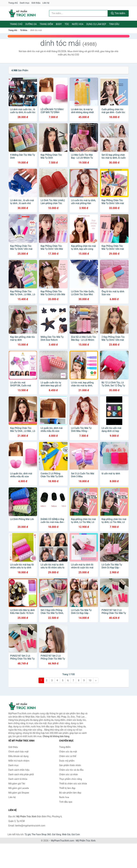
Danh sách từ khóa (18, 779)
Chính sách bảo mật (19, 752)
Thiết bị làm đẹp (67, 788)
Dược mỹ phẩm (67, 761)
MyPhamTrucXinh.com (63, 841)
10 (90, 680)
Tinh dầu (114, 24)
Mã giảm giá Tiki (17, 784)
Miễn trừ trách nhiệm (19, 761)
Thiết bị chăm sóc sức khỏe (73, 784)
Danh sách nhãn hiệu (19, 770)
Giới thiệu (36, 3)
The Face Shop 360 (41, 834)
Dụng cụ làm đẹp (96, 24)
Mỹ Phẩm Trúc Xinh (86, 841)
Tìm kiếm (118, 13)
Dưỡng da (31, 24)
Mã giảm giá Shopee (19, 793)
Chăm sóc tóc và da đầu (71, 770)
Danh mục (25, 3)
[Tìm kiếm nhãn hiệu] (78, 13)
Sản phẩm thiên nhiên (70, 765)
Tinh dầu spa (66, 802)
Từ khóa (24, 30)
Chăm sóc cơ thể (68, 756)
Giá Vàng (56, 834)
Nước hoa (78, 24)
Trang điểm (46, 24)
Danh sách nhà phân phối (21, 774)
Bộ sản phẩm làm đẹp (70, 793)
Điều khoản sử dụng (19, 756)
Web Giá (66, 834)
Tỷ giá (28, 834)
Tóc (67, 24)
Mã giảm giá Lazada (19, 788)
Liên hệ (46, 3)
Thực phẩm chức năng (71, 779)
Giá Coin (76, 834)
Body (59, 24)
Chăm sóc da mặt (68, 752)
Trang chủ (13, 3)
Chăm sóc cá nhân (68, 774)
